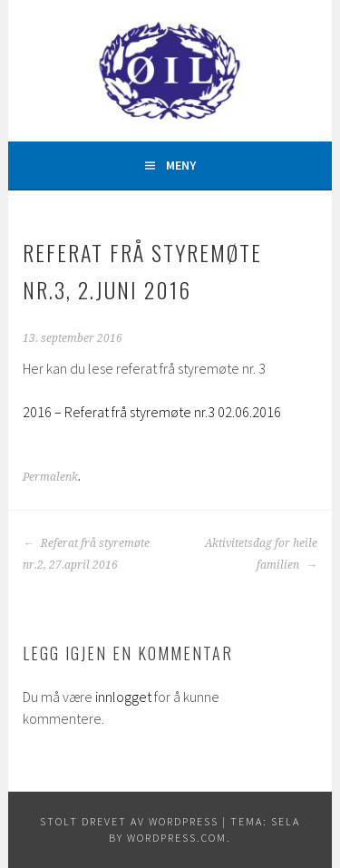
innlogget (123, 697)
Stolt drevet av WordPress (129, 821)
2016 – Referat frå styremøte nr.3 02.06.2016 (152, 412)
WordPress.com (177, 838)
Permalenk (50, 477)
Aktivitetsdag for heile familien (261, 554)
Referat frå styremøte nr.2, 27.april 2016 (86, 554)
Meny (181, 165)
